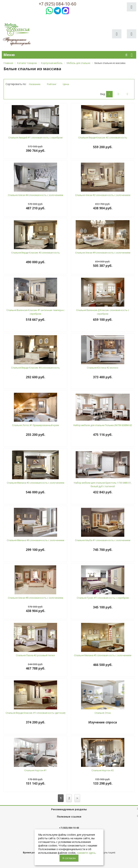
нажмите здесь (86, 853)
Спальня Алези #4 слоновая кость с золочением (35, 195)
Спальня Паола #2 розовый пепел (35, 655)
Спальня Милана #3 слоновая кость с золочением (35, 483)
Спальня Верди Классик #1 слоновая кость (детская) (35, 713)
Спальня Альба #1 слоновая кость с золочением (103, 540)
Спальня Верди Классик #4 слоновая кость (35, 368)
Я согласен (69, 858)
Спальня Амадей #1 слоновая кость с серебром (35, 137)
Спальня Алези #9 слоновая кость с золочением (103, 253)
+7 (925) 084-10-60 (58, 4)
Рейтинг (52, 84)
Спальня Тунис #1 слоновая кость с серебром (103, 598)
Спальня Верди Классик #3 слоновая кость (35, 253)
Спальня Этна (103, 713)
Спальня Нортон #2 (103, 770)
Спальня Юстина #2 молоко (103, 368)
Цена (66, 84)
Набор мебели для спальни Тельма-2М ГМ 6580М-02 (103, 425)
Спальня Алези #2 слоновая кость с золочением (103, 195)
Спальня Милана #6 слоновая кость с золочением (35, 540)
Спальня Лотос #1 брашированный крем (35, 425)
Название (35, 84)
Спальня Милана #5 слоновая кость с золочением (103, 655)
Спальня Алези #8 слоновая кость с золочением (35, 598)
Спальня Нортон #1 (35, 770)
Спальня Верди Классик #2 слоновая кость (103, 137)
